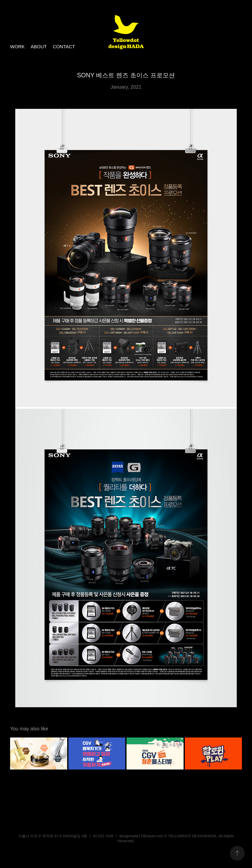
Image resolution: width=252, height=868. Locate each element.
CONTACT (64, 47)
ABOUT (39, 47)
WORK (17, 47)
